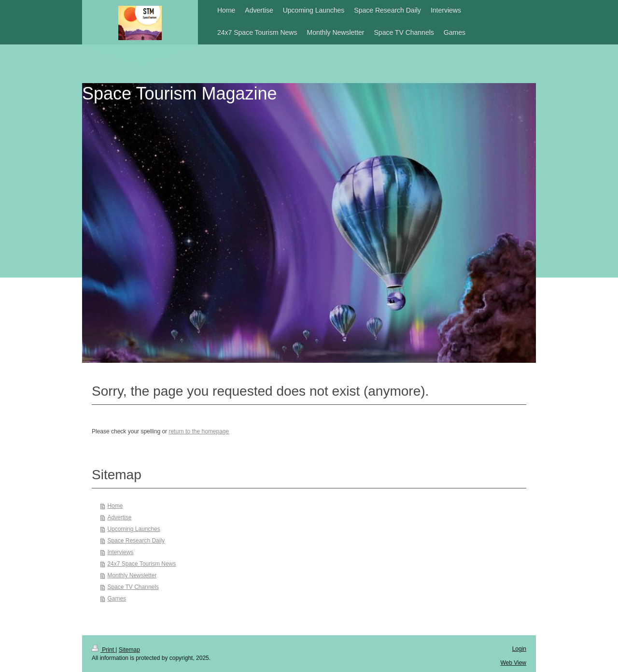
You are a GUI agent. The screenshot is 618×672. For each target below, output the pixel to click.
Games (117, 599)
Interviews (120, 552)
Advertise (119, 517)
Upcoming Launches (133, 529)
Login (519, 649)
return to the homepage (199, 431)
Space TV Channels (133, 587)
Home (115, 506)
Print (104, 650)
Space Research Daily (136, 541)
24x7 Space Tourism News (141, 564)
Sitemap (129, 650)
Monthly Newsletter (132, 575)
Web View (513, 663)
